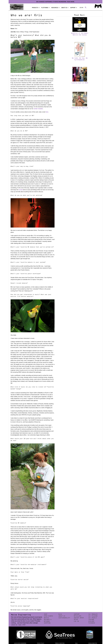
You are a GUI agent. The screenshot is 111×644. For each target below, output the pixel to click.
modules (40, 109)
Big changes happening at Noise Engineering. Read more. (55, 2)
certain (36, 109)
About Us (65, 8)
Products (36, 8)
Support (74, 8)
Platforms (46, 8)
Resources (56, 8)
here (47, 112)
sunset (21, 190)
